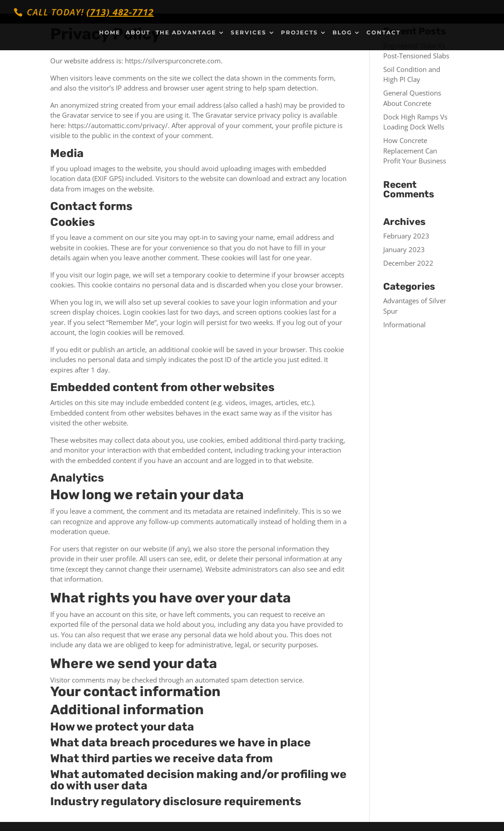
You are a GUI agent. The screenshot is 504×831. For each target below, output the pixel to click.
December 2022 (408, 263)
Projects (300, 33)
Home (110, 33)
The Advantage (186, 33)
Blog (342, 33)
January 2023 (404, 249)
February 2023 (406, 236)
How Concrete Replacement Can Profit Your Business (415, 150)
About (138, 33)
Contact (383, 33)
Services (249, 33)
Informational (404, 325)
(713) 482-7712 (120, 12)
